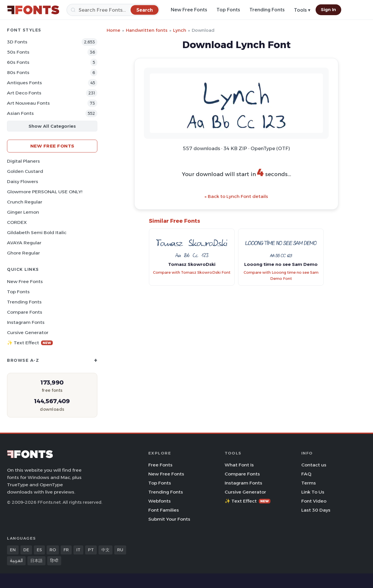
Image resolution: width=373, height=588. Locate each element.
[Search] (113, 10)
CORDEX (17, 222)
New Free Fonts (189, 10)
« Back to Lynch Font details (236, 196)
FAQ (306, 474)
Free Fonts (160, 465)
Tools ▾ (302, 10)
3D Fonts (17, 42)
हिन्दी (54, 561)
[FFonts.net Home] (33, 10)
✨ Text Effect (30, 343)
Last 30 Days (316, 510)
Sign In (328, 10)
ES (39, 550)
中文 (105, 550)
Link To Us (313, 492)
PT (91, 550)
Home (114, 30)
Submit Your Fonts (169, 519)
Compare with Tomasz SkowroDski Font (192, 272)
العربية (16, 561)
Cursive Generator (28, 332)
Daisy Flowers (23, 181)
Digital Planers (23, 161)
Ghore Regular (23, 253)
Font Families (164, 510)
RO (53, 550)
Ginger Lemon (23, 212)
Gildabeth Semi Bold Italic (37, 232)
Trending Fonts (267, 10)
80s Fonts (18, 72)
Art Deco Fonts (24, 93)
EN (13, 550)
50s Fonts (18, 52)
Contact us (314, 465)
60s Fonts (18, 62)
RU (120, 550)
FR (66, 550)
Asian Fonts (20, 113)
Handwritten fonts (147, 30)
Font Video (314, 501)
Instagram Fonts (26, 322)
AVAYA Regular (24, 243)
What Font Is (239, 465)
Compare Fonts (25, 312)
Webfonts (160, 501)
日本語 (36, 561)
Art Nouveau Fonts (28, 103)
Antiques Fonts (24, 83)
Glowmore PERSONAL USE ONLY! (45, 192)
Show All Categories (52, 126)
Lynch (180, 30)
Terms (309, 483)
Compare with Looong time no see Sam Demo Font (281, 275)
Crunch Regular (25, 202)
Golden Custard (25, 171)
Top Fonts (228, 10)
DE (26, 550)
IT (78, 550)
